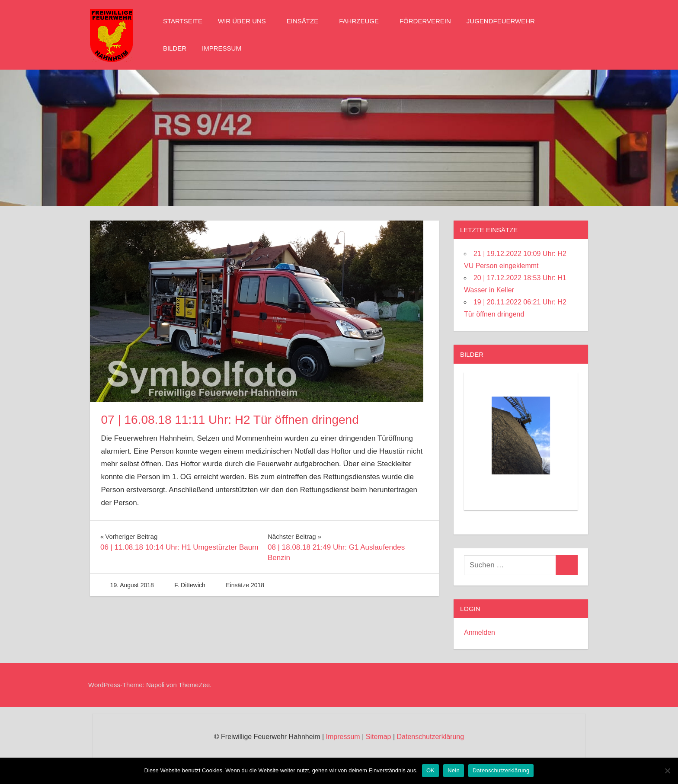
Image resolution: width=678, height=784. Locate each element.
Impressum (222, 48)
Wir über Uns (246, 21)
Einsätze (307, 21)
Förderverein (425, 21)
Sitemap (379, 737)
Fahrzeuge (363, 21)
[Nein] (667, 771)
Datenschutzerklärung (430, 737)
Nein (454, 770)
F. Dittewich (190, 585)
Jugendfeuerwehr (505, 21)
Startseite (183, 21)
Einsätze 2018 (245, 585)
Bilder (175, 48)
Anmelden (480, 632)
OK (430, 770)
